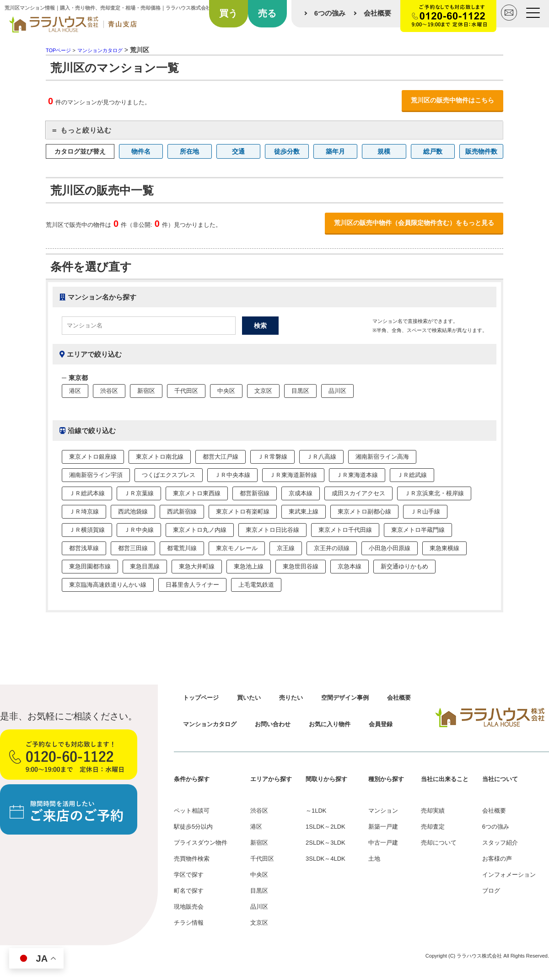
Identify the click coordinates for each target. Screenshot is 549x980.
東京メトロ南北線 (160, 457)
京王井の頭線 (332, 548)
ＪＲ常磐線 (272, 457)
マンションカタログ (210, 724)
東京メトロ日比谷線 (272, 530)
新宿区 (146, 391)
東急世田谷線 (301, 566)
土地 (374, 859)
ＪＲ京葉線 (139, 493)
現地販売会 (189, 907)
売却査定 (433, 827)
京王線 (286, 548)
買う (228, 13)
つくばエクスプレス (169, 475)
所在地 (189, 151)
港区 (75, 391)
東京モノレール (237, 548)
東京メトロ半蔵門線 (418, 530)
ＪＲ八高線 (321, 457)
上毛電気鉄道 (256, 585)
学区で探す (189, 875)
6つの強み (330, 13)
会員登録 (381, 724)
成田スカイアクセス (358, 493)
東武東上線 (304, 511)
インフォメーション (509, 875)
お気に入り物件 (330, 724)
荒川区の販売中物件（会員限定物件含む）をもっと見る (414, 223)
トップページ (201, 698)
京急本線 (350, 566)
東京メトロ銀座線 (93, 457)
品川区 (337, 391)
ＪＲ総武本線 (87, 493)
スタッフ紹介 (500, 843)
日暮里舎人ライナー (192, 585)
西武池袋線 (133, 511)
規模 (384, 151)
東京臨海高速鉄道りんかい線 (108, 585)
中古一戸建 (383, 843)
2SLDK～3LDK (326, 843)
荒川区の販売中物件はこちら (452, 100)
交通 (238, 151)
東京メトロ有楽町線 (243, 511)
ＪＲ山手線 (425, 511)
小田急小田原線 (390, 548)
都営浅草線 (84, 548)
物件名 (141, 151)
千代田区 (186, 391)
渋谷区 (109, 391)
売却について (439, 843)
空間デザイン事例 (345, 698)
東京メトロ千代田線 (345, 530)
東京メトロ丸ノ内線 (200, 530)
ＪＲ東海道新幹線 (293, 475)
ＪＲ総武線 (412, 475)
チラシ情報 (189, 923)
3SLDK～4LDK (326, 859)
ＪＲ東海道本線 (357, 475)
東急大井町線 (197, 566)
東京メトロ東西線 (197, 493)
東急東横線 (444, 548)
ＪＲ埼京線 (84, 511)
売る (267, 13)
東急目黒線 (145, 566)
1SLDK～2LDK (326, 827)
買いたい (249, 698)
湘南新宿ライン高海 (382, 457)
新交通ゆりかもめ (404, 566)
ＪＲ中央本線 (232, 475)
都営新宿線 (255, 493)
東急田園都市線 (90, 566)
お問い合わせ (273, 724)
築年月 (335, 151)
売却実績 (433, 811)
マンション (383, 811)
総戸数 (433, 151)
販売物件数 (481, 151)
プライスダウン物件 (201, 843)
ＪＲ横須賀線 (87, 530)
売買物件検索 (192, 859)
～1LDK (316, 811)
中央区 (226, 391)
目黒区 (300, 391)
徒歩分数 (287, 151)
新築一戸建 (383, 827)
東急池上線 (249, 566)
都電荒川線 (182, 548)
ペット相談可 (192, 811)
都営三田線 (133, 548)
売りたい (291, 698)
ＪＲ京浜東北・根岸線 (434, 493)
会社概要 (377, 13)
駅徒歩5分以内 (193, 827)
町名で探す (189, 891)
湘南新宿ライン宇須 (96, 475)
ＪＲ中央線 (139, 530)
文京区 (263, 391)
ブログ (491, 891)
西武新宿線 (182, 511)
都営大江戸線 (221, 457)
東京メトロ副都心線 (364, 511)
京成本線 (301, 493)
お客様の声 (497, 859)
